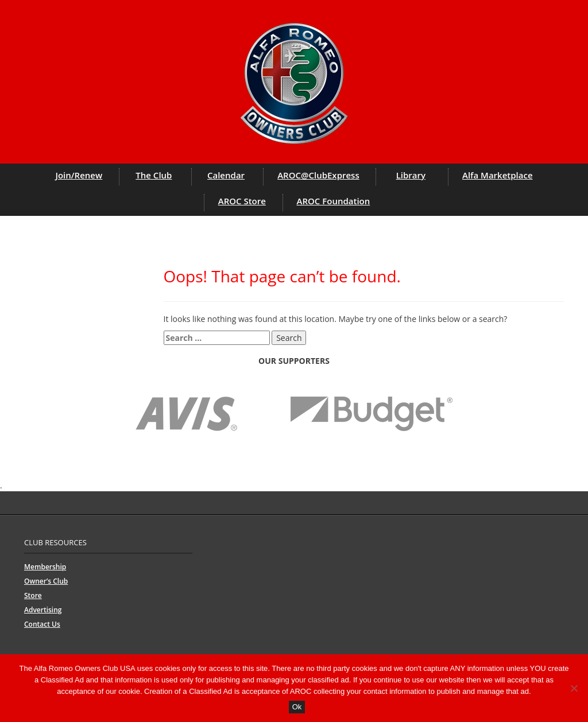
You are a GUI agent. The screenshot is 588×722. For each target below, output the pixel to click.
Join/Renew (79, 175)
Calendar (226, 175)
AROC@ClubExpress (318, 175)
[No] (574, 688)
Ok (297, 707)
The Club (154, 175)
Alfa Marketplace (498, 175)
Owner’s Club (46, 581)
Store (33, 595)
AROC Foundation (334, 201)
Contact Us (42, 624)
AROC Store (242, 201)
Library (411, 175)
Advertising (43, 610)
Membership (45, 567)
